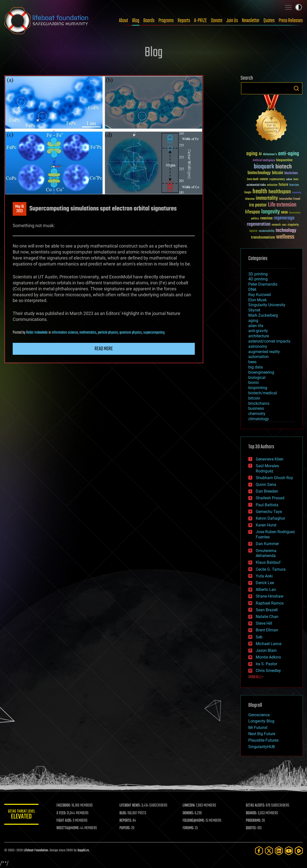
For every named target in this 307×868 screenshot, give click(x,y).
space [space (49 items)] (253, 231)
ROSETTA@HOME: (68, 828)
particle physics (108, 333)
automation (258, 357)
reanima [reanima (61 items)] (266, 218)
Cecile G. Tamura (271, 569)
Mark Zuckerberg (263, 315)
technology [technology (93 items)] (286, 231)
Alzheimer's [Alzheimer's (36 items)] (270, 155)
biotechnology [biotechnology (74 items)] (259, 173)
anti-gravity (258, 331)
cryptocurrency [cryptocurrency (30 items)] (277, 179)
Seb (259, 637)
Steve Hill (264, 623)
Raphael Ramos (270, 603)
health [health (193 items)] (260, 192)
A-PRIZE (201, 21)
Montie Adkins (268, 657)
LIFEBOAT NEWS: (130, 806)
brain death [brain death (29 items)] (253, 179)
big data (256, 367)
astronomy (258, 346)
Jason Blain (266, 650)
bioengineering (261, 372)
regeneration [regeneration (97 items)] (259, 224)
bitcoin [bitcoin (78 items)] (278, 173)
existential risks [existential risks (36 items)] (256, 185)
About (124, 21)
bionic (254, 383)
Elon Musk (257, 300)
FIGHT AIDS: (65, 821)
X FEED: (62, 813)
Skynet (254, 310)
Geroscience (259, 715)
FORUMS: (189, 828)
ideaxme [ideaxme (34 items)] (250, 199)
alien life (256, 326)
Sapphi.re (83, 850)
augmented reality (264, 352)
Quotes (269, 21)
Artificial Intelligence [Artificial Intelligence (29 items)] (264, 161)
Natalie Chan (267, 617)
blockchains (259, 403)
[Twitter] (269, 851)
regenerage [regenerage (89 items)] (284, 218)
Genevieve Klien (270, 459)
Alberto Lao (266, 589)
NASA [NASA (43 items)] (284, 213)
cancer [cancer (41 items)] (264, 179)
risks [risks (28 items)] (284, 225)
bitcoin (254, 398)
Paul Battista (267, 505)
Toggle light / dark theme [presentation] (299, 7)
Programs (166, 21)
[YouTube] (289, 851)
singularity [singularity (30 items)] (293, 225)
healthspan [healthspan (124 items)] (280, 192)
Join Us (232, 21)
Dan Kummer (267, 544)
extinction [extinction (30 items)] (272, 185)
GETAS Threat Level (22, 815)
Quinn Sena (266, 485)
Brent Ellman (267, 630)
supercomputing (154, 333)
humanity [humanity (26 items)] (297, 193)
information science (65, 333)
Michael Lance (269, 644)
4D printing (258, 279)
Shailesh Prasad (270, 498)
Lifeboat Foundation (36, 850)
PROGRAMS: (254, 821)
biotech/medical (263, 393)
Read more (104, 349)
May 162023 (20, 209)
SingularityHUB (262, 747)
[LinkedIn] (279, 851)
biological (257, 378)
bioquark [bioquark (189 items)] (264, 167)
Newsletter (251, 21)
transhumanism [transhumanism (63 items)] (263, 237)
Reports (184, 21)
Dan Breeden (267, 491)
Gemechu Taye (269, 512)
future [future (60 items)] (283, 185)
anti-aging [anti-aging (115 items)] (289, 154)
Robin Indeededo (37, 333)
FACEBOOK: (64, 806)
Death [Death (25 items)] (296, 179)
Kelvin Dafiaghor (270, 518)
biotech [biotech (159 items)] (284, 167)
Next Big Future (262, 734)
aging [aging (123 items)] (252, 154)
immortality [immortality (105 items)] (267, 198)
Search (296, 88)
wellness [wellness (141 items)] (285, 237)
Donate (217, 21)
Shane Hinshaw (270, 596)
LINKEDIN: (189, 806)
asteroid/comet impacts (269, 341)
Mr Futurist (258, 728)
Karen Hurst (266, 525)
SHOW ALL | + (256, 677)
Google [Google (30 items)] (248, 193)
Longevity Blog (261, 721)
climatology (259, 419)
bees (252, 362)
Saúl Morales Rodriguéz (267, 468)
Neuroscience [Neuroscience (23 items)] (295, 213)
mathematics (88, 333)
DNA (252, 289)
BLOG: (124, 813)
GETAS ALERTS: (256, 806)
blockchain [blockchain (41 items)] (291, 173)
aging (253, 321)
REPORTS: (126, 821)
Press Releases (291, 21)
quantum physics (131, 333)
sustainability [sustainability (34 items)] (267, 231)
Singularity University (267, 305)
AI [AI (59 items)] (260, 154)
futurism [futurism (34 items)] (294, 185)
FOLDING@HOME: (194, 821)
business (256, 408)
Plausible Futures (263, 740)
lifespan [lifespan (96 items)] (253, 212)
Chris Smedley (268, 671)
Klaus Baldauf (268, 562)
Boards (149, 21)
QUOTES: (251, 828)
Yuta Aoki (264, 576)
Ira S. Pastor (266, 664)
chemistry (257, 414)
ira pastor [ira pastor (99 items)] (258, 205)
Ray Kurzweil (260, 295)
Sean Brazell (267, 610)
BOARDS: (252, 813)
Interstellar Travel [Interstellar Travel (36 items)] (290, 199)
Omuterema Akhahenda (266, 553)
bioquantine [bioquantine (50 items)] (284, 160)
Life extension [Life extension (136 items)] (282, 205)
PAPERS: (125, 828)
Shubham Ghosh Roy (274, 478)
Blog (136, 21)
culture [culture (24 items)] (289, 179)
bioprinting (258, 388)
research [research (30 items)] (276, 225)
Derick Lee (265, 583)
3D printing (258, 274)
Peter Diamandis (263, 284)
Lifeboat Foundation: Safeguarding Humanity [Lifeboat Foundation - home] (47, 21)
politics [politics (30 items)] (255, 219)
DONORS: (189, 813)
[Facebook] (259, 851)
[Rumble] (299, 851)
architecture (259, 336)
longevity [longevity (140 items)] (271, 212)
